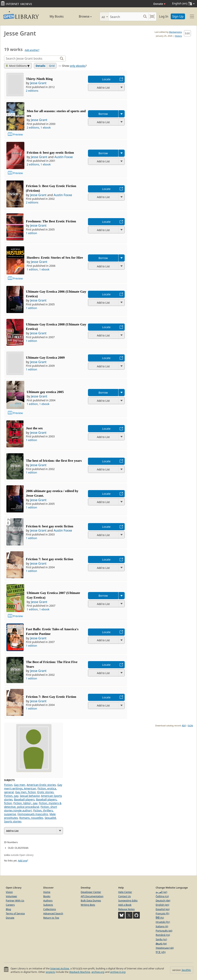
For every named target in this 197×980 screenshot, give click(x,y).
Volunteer (12, 896)
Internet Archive (60, 968)
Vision (9, 892)
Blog (8, 909)
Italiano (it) (162, 926)
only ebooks (78, 66)
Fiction (8, 785)
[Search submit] (145, 17)
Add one (23, 861)
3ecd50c (186, 970)
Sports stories (13, 821)
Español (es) (163, 909)
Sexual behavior (30, 796)
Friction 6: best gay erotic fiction (49, 526)
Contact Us (124, 896)
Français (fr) (162, 913)
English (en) (162, 905)
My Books (57, 16)
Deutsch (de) (163, 900)
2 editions (32, 91)
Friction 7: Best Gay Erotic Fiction (51, 697)
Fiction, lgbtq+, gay (25, 803)
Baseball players (24, 799)
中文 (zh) (161, 952)
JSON (190, 725)
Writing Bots (88, 905)
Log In (164, 16)
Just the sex (34, 428)
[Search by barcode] (152, 17)
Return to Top (51, 918)
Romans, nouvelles (31, 818)
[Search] (125, 17)
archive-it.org (118, 972)
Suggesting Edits (128, 900)
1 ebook (46, 127)
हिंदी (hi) (160, 918)
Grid (52, 66)
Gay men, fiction (25, 792)
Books (47, 896)
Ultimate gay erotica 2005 (45, 392)
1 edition (32, 233)
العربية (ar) (161, 892)
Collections (50, 909)
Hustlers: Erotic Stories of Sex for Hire (55, 257)
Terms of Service (15, 913)
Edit (187, 33)
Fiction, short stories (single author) (31, 809)
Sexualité (50, 818)
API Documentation (92, 896)
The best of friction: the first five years (54, 461)
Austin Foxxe (64, 157)
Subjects (48, 905)
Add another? (32, 50)
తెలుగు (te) (161, 944)
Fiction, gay (11, 796)
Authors (48, 900)
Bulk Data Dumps (91, 900)
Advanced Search (53, 913)
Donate (159, 4)
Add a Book (125, 905)
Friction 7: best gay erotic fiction (49, 559)
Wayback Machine (80, 972)
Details (41, 66)
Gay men (20, 785)
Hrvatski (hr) (163, 922)
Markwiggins (175, 32)
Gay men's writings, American (33, 787)
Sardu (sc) (161, 939)
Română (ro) (163, 935)
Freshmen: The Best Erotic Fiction (51, 221)
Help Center (125, 892)
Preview (18, 134)
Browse (81, 16)
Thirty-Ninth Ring (39, 79)
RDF (184, 725)
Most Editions (16, 66)
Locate (106, 79)
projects (50, 972)
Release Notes (126, 909)
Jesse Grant (38, 83)
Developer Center (91, 892)
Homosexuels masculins (33, 814)
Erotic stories (46, 792)
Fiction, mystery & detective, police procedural (33, 805)
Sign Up (178, 16)
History (178, 36)
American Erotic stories (41, 785)
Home (47, 892)
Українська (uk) (165, 948)
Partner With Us (15, 900)
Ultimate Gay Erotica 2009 (45, 357)
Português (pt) (164, 931)
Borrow (103, 114)
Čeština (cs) (162, 896)
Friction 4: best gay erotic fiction (50, 152)
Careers (10, 905)
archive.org (98, 972)
